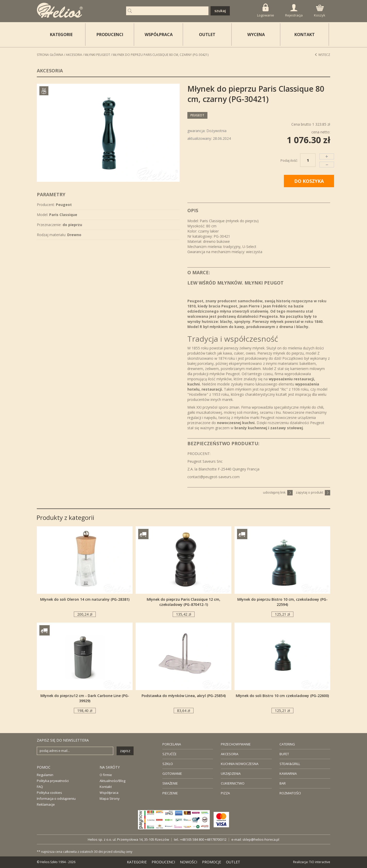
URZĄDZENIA (231, 774)
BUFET (284, 754)
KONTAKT (305, 35)
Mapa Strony (110, 798)
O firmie (106, 775)
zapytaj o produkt (313, 492)
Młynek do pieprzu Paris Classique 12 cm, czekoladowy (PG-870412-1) (183, 602)
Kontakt (106, 787)
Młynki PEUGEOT (97, 55)
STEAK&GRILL (290, 764)
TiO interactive (320, 862)
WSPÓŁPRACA (159, 35)
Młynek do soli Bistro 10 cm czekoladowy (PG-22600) (282, 696)
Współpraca (109, 793)
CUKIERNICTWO (233, 783)
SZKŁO (168, 764)
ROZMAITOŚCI (290, 793)
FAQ (40, 787)
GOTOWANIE (172, 774)
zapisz (125, 751)
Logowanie (266, 10)
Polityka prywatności (53, 781)
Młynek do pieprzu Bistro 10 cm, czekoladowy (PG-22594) (282, 602)
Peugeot (197, 115)
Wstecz (322, 55)
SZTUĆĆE (169, 754)
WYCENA (256, 35)
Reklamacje (46, 804)
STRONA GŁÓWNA (50, 55)
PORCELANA (172, 744)
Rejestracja (294, 11)
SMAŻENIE (170, 783)
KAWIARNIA (288, 774)
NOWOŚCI (189, 862)
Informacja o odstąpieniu (56, 798)
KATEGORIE (137, 862)
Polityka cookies (49, 793)
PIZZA (225, 793)
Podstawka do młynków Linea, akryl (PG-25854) (184, 696)
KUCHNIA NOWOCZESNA (240, 764)
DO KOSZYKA (309, 181)
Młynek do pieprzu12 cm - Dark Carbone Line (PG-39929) (85, 698)
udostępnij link (278, 492)
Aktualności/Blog (112, 781)
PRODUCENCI (110, 35)
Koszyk (320, 11)
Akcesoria (74, 55)
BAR (283, 783)
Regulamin (45, 775)
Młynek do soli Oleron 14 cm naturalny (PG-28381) (85, 599)
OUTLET (207, 35)
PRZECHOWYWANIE (236, 744)
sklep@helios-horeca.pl (261, 839)
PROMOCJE (212, 862)
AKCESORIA (230, 754)
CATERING (287, 744)
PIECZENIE (170, 793)
